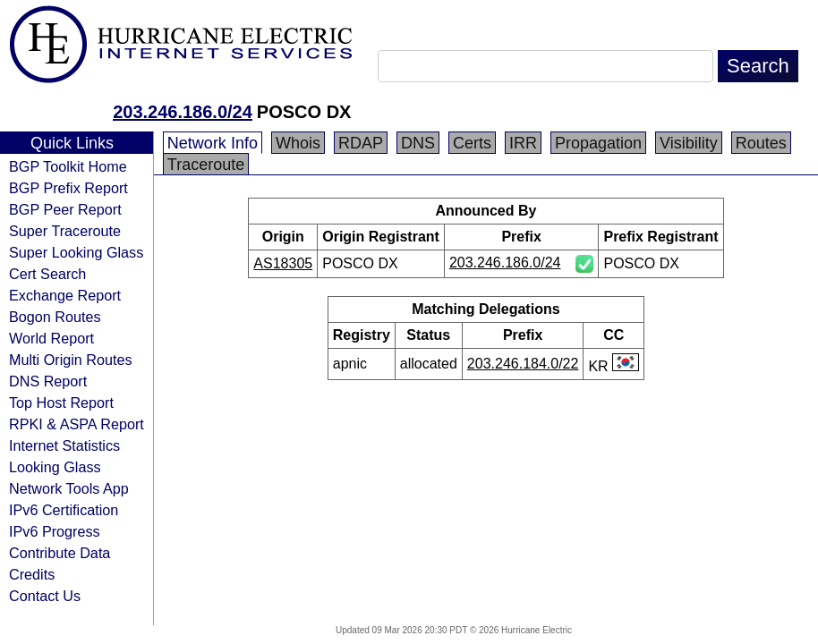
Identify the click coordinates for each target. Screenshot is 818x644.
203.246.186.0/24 (183, 112)
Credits (32, 574)
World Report (51, 338)
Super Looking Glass (76, 252)
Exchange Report (65, 295)
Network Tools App (69, 488)
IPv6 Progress (55, 531)
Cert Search (47, 274)
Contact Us (45, 596)
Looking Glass (55, 467)
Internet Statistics (64, 445)
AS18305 (283, 263)
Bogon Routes (55, 317)
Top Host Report (61, 402)
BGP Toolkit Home (68, 166)
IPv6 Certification (64, 510)
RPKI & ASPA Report (77, 424)
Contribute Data (60, 553)
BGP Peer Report (65, 209)
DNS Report (48, 381)
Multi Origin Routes (71, 360)
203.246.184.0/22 (523, 364)
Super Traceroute (65, 231)
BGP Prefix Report (68, 188)
